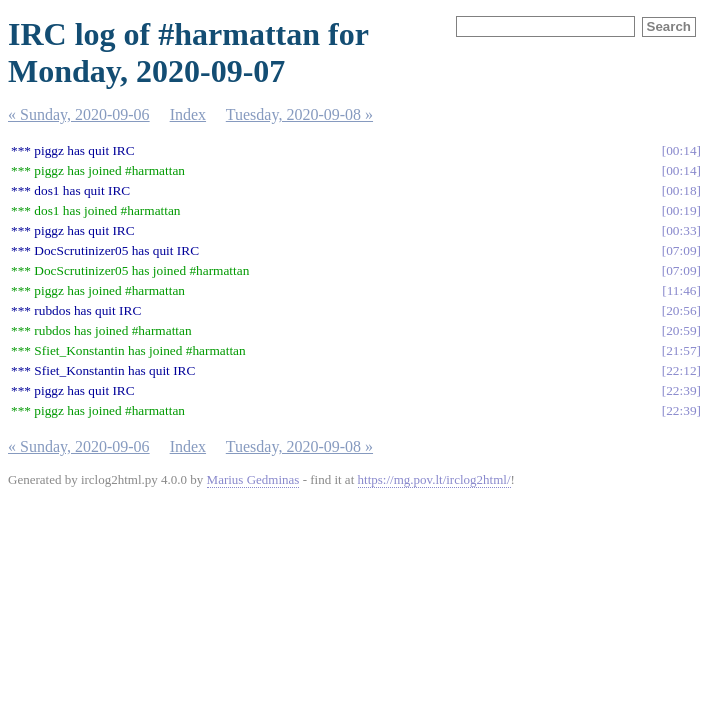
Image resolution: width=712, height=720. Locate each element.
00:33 (681, 230)
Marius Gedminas (253, 479)
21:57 (681, 350)
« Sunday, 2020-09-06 (79, 114)
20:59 (681, 330)
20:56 (681, 310)
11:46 (682, 290)
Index (188, 114)
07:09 (681, 250)
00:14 (681, 150)
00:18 (681, 190)
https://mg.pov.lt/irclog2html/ (434, 479)
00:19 (681, 210)
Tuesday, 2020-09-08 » (299, 114)
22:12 (681, 370)
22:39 (681, 390)
